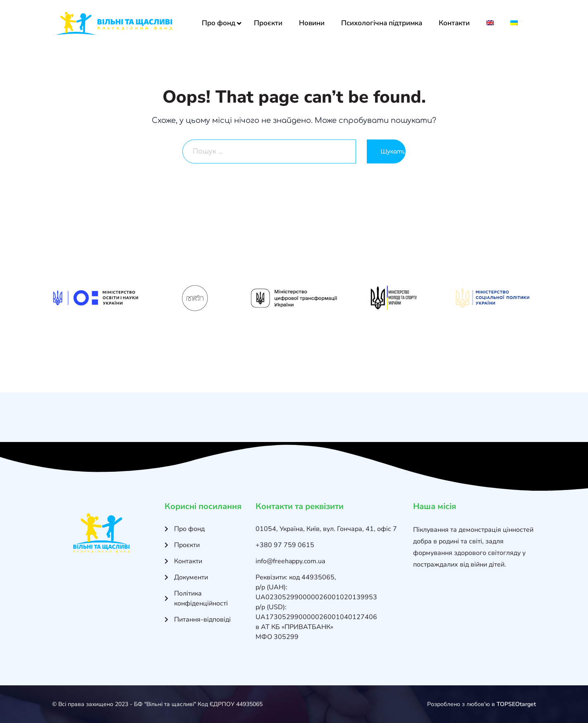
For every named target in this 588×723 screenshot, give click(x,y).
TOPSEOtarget (516, 704)
